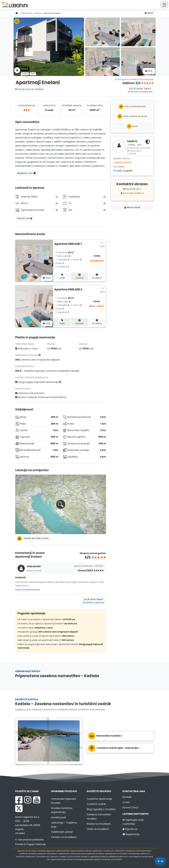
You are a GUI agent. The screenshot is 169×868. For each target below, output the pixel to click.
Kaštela (38, 13)
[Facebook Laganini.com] (19, 800)
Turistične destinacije (99, 799)
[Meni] (164, 5)
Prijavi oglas (132, 207)
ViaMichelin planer (62, 832)
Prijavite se (130, 829)
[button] (61, 504)
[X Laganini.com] (19, 808)
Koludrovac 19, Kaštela (29, 89)
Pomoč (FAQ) (131, 807)
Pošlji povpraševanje (132, 107)
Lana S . (25, 69)
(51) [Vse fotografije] (149, 71)
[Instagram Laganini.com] (28, 800)
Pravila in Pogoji (25, 844)
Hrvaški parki (59, 817)
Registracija (131, 834)
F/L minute (97, 276)
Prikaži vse (25, 218)
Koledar (80, 276)
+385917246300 (122, 163)
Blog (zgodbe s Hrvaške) (101, 809)
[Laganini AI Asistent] (161, 861)
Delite (149, 13)
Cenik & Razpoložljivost (132, 116)
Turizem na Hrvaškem (64, 837)
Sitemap (41, 844)
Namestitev (27, 13)
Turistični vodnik (96, 804)
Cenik (62, 276)
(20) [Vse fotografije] (47, 278)
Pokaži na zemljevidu (33, 538)
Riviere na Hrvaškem (99, 824)
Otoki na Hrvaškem (98, 829)
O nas (126, 802)
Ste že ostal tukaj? (140, 90)
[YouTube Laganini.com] (37, 800)
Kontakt (127, 797)
